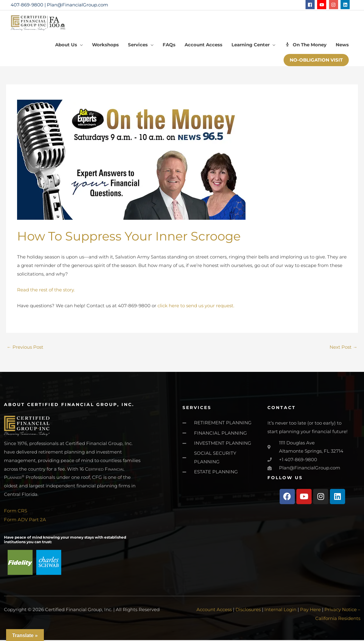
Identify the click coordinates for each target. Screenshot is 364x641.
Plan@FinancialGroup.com (78, 5)
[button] (316, 62)
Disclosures (248, 611)
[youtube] (322, 5)
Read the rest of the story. (46, 292)
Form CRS (16, 513)
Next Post (343, 349)
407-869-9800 (27, 5)
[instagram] (334, 5)
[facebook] (311, 5)
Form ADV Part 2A (25, 521)
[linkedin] (346, 5)
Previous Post (25, 349)
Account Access (214, 611)
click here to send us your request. (196, 307)
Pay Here (310, 611)
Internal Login (280, 611)
